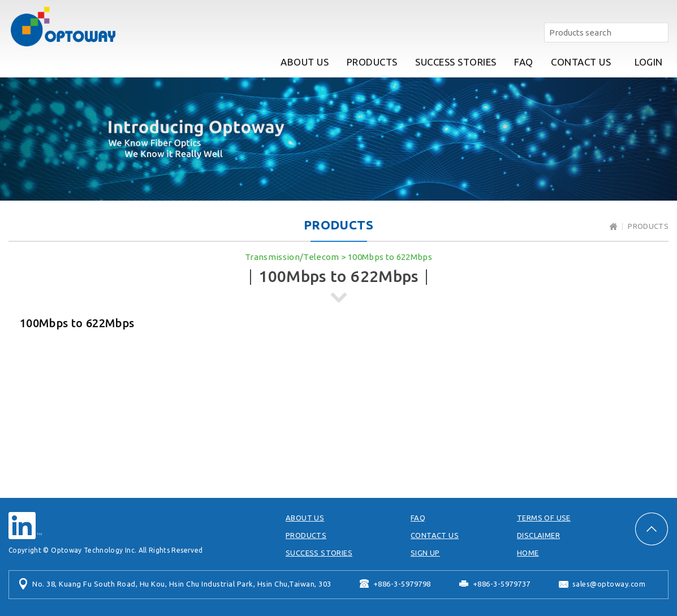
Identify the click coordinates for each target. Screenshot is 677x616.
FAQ (524, 62)
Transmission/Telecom (292, 257)
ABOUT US (305, 62)
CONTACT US (581, 62)
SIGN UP (425, 553)
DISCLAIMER (538, 535)
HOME (528, 553)
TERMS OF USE (544, 518)
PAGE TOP (652, 529)
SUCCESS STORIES (456, 62)
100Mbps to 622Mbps (390, 257)
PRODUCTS (372, 62)
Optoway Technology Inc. (63, 27)
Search (659, 32)
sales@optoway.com (609, 584)
